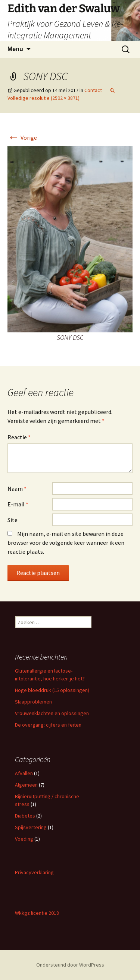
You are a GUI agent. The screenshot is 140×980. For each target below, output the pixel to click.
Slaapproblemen (33, 702)
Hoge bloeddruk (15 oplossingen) (52, 690)
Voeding (24, 839)
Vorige (22, 137)
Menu (15, 49)
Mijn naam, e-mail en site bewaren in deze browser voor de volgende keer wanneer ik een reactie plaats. (66, 543)
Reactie (19, 437)
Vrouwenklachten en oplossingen (52, 713)
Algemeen (26, 785)
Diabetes (25, 816)
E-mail (18, 504)
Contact (93, 90)
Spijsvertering (31, 827)
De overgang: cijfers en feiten (48, 725)
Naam (17, 489)
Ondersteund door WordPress (70, 965)
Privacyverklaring (34, 872)
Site (13, 520)
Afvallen (24, 773)
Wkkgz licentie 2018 (37, 913)
